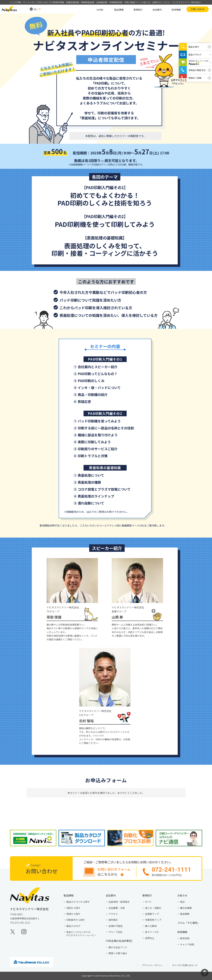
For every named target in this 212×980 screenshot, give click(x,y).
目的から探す (73, 908)
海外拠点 (113, 920)
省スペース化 (152, 932)
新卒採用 (185, 938)
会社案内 (150, 9)
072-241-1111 (23, 923)
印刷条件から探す (76, 920)
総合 (182, 902)
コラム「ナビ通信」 (190, 923)
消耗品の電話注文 (197, 70)
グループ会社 (115, 932)
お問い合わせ (190, 9)
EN (28, 9)
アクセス (113, 914)
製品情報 (112, 9)
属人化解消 (151, 926)
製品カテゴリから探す (78, 902)
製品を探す (194, 47)
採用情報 (169, 9)
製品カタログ (73, 926)
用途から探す (73, 914)
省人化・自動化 (153, 908)
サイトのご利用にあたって (185, 965)
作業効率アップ (153, 920)
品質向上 (150, 938)
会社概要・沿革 (117, 908)
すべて (148, 902)
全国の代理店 (116, 926)
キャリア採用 (187, 944)
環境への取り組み (118, 953)
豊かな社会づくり (118, 947)
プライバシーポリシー (152, 965)
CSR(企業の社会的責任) (120, 941)
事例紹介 (131, 9)
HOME (93, 9)
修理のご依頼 (195, 78)
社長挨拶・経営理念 (119, 902)
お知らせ (184, 895)
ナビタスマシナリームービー (81, 934)
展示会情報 (186, 908)
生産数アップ (152, 914)
